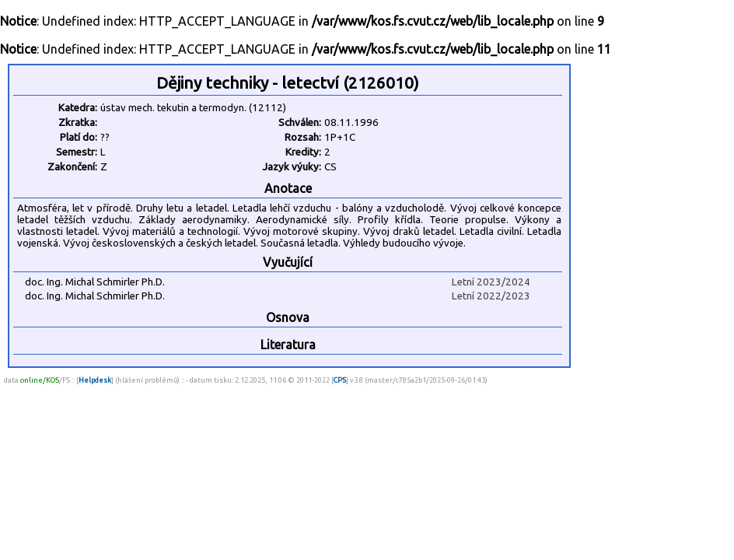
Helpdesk (95, 380)
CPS (340, 380)
